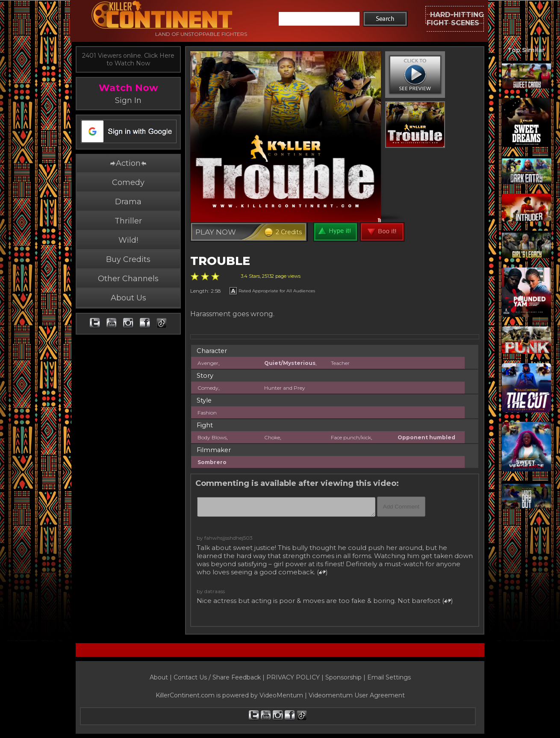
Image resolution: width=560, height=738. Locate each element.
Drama (128, 202)
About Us (128, 298)
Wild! (128, 240)
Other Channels (128, 279)
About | (162, 677)
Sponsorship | (346, 677)
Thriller (128, 221)
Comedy (128, 182)
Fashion (207, 413)
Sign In (128, 100)
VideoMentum (281, 695)
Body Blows (212, 437)
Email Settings (389, 677)
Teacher (340, 363)
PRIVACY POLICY (293, 677)
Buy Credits (128, 259)
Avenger (208, 363)
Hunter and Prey (285, 388)
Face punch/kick (351, 437)
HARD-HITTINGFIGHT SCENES (455, 19)
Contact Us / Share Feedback (217, 677)
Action (128, 163)
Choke (272, 437)
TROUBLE (220, 261)
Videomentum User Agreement (357, 695)
